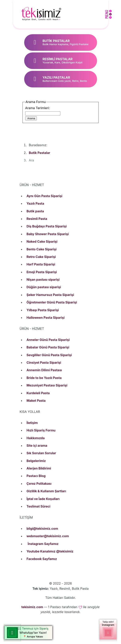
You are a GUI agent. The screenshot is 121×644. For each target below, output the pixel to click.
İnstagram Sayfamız (43, 544)
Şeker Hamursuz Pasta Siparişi (50, 295)
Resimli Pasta (37, 219)
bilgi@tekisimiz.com (42, 529)
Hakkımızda (35, 438)
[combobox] (43, 113)
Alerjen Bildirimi (39, 468)
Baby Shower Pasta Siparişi (47, 234)
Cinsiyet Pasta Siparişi (44, 363)
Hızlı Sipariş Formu (41, 430)
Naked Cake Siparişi (42, 241)
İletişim (32, 423)
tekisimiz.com (32, 607)
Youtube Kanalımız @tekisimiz (50, 551)
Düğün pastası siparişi (44, 287)
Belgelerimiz (36, 461)
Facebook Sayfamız (42, 559)
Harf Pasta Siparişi (41, 264)
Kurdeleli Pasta (38, 393)
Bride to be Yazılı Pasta (44, 378)
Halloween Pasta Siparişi (45, 318)
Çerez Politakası (39, 484)
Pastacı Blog (36, 476)
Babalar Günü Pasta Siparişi (48, 347)
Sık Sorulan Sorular (41, 453)
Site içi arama (37, 446)
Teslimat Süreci (38, 506)
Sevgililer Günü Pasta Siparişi (49, 355)
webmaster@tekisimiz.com (48, 536)
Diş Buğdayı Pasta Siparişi (46, 226)
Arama (31, 118)
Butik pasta (35, 211)
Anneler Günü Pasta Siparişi (48, 340)
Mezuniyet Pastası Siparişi (47, 385)
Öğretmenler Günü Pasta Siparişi (52, 302)
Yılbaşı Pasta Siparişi (43, 310)
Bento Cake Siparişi (41, 249)
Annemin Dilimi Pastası (44, 370)
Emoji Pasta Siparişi (42, 272)
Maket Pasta (36, 401)
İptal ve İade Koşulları (43, 499)
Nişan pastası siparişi (43, 280)
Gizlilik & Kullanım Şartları (46, 491)
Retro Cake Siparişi (41, 257)
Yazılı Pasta (35, 203)
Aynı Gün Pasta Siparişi (44, 196)
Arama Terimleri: (38, 108)
